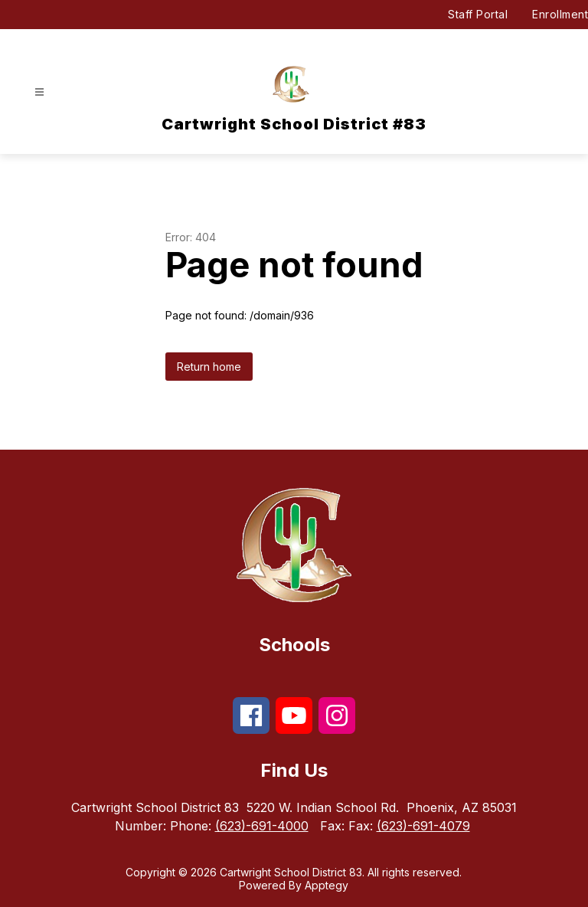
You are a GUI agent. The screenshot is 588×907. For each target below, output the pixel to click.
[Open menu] (39, 92)
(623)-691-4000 (262, 826)
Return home (209, 367)
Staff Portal (478, 14)
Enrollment (560, 14)
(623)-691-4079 (423, 826)
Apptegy (327, 885)
